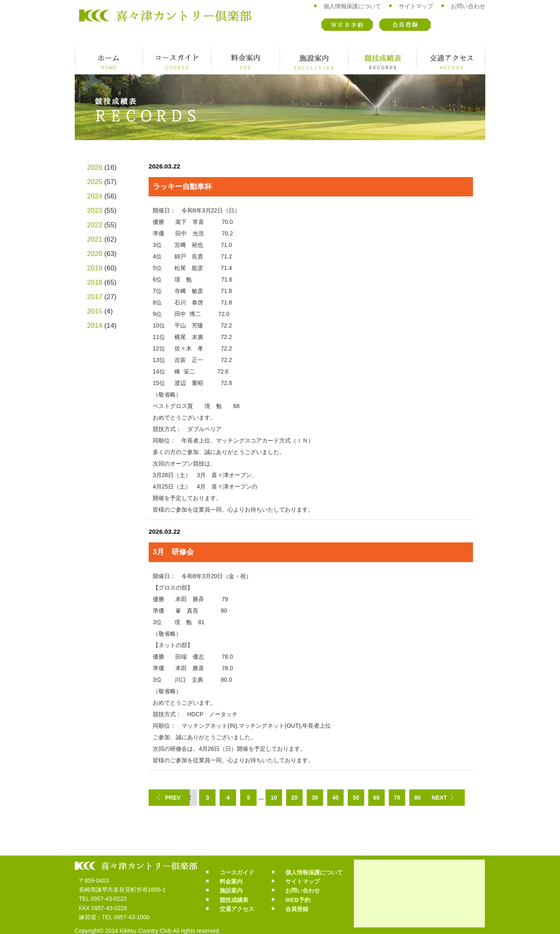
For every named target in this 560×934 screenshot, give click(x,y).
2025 (95, 182)
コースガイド (177, 58)
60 (376, 798)
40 (335, 798)
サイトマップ (416, 6)
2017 (95, 297)
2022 (95, 225)
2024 (95, 196)
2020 (95, 254)
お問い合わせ (468, 6)
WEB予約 (347, 25)
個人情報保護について (352, 6)
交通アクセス (451, 58)
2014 (95, 326)
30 (315, 798)
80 (418, 798)
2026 (95, 167)
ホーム (109, 58)
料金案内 (246, 58)
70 (397, 798)
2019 (95, 268)
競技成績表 (383, 58)
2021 (95, 239)
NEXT (439, 798)
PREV (173, 798)
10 (274, 798)
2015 (95, 311)
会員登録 (405, 25)
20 (294, 798)
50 (356, 798)
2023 (95, 211)
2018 (95, 283)
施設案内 (314, 58)
